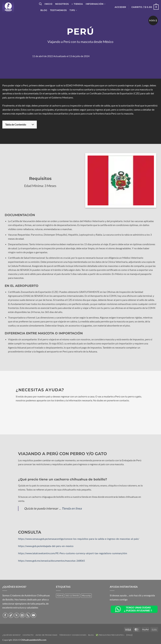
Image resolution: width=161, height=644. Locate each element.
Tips (73, 10)
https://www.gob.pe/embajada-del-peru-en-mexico (46, 546)
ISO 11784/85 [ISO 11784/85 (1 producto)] (72, 596)
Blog (44, 10)
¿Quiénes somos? (11, 635)
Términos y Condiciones (73, 635)
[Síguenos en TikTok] (11, 615)
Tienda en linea (72, 508)
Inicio (48, 4)
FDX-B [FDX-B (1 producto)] (60, 596)
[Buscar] (40, 4)
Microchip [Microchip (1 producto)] (86, 596)
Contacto (28, 635)
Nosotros (62, 4)
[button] (120, 7)
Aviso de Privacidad (46, 635)
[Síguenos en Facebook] (5, 615)
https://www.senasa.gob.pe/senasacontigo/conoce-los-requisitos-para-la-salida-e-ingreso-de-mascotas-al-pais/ (79, 539)
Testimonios (58, 10)
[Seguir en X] (17, 615)
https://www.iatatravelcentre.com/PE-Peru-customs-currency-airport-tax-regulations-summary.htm (73, 553)
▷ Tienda (77, 4)
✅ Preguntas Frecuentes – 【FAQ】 (115, 635)
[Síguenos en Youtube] (34, 615)
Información (96, 4)
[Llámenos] (28, 615)
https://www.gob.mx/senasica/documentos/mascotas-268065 (51, 561)
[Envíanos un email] (22, 615)
